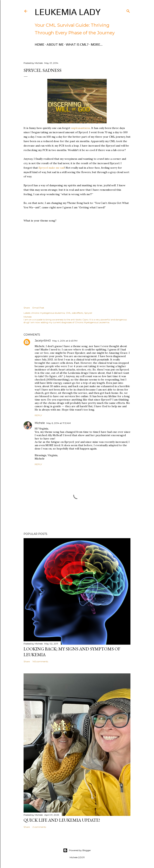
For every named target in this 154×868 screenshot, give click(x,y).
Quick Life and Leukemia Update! (62, 820)
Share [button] (27, 308)
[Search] (128, 10)
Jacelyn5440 (43, 341)
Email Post (38, 308)
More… (97, 44)
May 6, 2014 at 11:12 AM (59, 423)
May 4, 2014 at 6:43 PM (65, 341)
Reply (38, 415)
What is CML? (77, 44)
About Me (55, 44)
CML (68, 313)
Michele (40, 423)
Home (40, 44)
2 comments (39, 827)
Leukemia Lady (68, 12)
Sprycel (88, 313)
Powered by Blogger (77, 850)
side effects (78, 313)
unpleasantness (81, 128)
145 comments (40, 661)
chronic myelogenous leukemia (48, 313)
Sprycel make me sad (51, 168)
